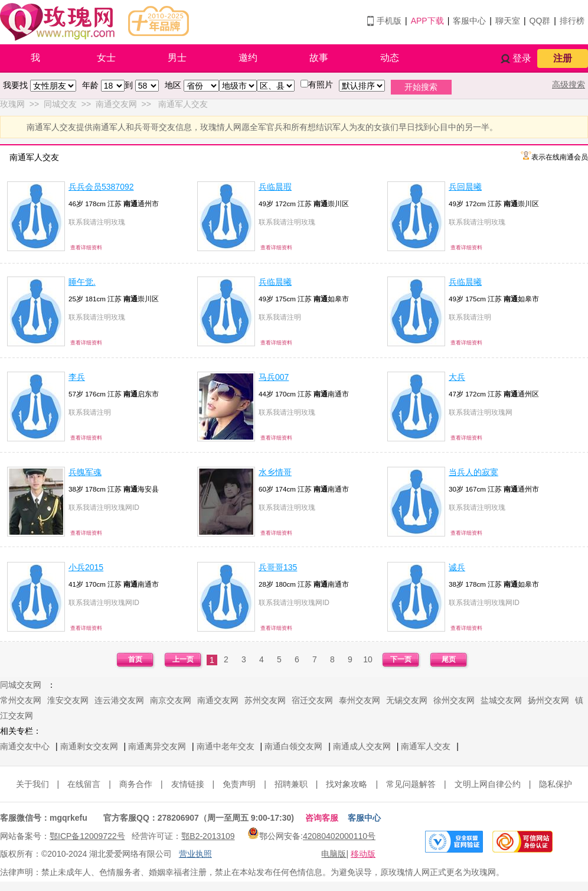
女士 (106, 58)
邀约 (248, 58)
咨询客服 (322, 818)
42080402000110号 (339, 836)
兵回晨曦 (465, 187)
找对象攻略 (347, 784)
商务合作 (136, 784)
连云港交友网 (119, 700)
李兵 (77, 377)
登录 (522, 58)
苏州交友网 (265, 700)
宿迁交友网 (312, 700)
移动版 (363, 854)
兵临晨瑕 (275, 187)
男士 (177, 58)
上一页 (183, 659)
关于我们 (32, 784)
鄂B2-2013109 (208, 836)
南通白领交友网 (293, 746)
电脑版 (334, 854)
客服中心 (469, 21)
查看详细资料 (86, 248)
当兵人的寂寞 (473, 472)
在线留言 (84, 784)
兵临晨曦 (275, 282)
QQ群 (540, 21)
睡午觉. (82, 282)
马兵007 (274, 377)
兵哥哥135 (278, 567)
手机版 (389, 21)
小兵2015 (86, 567)
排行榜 (572, 21)
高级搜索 (569, 84)
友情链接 (188, 784)
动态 (390, 58)
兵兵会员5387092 (101, 187)
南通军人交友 (426, 746)
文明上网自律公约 (488, 784)
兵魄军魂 (85, 472)
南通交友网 (116, 104)
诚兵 (457, 567)
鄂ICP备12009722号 (87, 836)
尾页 (449, 659)
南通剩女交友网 (89, 746)
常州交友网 (21, 700)
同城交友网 (21, 685)
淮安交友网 (68, 700)
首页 (135, 659)
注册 (563, 58)
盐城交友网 (501, 700)
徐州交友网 (454, 700)
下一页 (401, 659)
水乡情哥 (275, 472)
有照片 (321, 84)
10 (368, 659)
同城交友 (60, 104)
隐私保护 (556, 784)
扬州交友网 (548, 700)
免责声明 (239, 784)
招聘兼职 (291, 784)
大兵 (457, 377)
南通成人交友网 (362, 746)
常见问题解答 (411, 784)
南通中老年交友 (226, 746)
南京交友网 (171, 700)
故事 (319, 58)
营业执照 (195, 854)
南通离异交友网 (157, 746)
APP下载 (427, 21)
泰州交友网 (360, 700)
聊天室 (508, 21)
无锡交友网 (407, 700)
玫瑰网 (12, 104)
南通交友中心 (25, 746)
